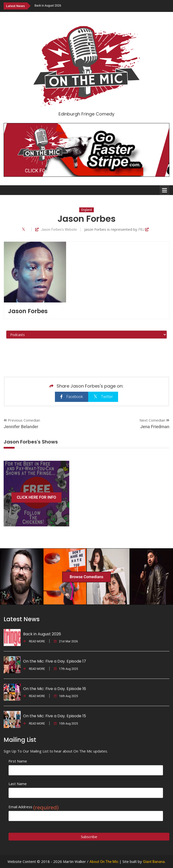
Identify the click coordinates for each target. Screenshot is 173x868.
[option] (102, 6)
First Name (18, 761)
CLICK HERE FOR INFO (36, 497)
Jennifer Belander (21, 427)
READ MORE (34, 641)
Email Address (34, 807)
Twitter (103, 396)
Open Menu (164, 190)
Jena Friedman (155, 427)
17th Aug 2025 (66, 669)
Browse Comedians (86, 577)
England (86, 210)
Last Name (18, 784)
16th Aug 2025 (66, 696)
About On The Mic (104, 862)
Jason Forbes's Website (56, 230)
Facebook (72, 397)
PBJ (143, 230)
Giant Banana (154, 862)
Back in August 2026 (48, 6)
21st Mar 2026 (66, 641)
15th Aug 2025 (66, 724)
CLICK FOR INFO (43, 171)
